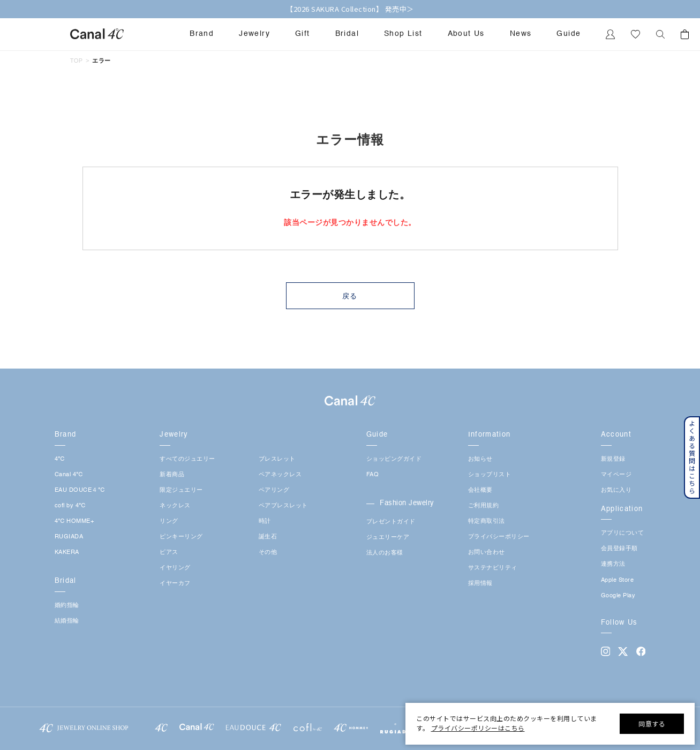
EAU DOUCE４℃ (80, 490)
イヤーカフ (175, 584)
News (521, 34)
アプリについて (623, 533)
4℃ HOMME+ (74, 522)
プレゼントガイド (391, 522)
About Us (466, 34)
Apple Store (618, 580)
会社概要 (480, 490)
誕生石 (268, 537)
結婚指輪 (67, 621)
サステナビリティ (493, 568)
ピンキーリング (181, 537)
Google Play (618, 596)
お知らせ (480, 459)
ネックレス (175, 506)
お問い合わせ (487, 553)
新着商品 (172, 475)
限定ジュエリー (181, 490)
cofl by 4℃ (70, 506)
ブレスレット (277, 459)
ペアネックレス (280, 475)
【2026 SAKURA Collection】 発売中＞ (350, 9)
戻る (350, 296)
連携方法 (613, 564)
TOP (77, 61)
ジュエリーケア (388, 538)
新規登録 (613, 459)
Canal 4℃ (69, 475)
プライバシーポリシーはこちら (478, 728)
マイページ (616, 475)
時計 (265, 522)
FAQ (373, 475)
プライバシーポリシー (499, 537)
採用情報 (480, 584)
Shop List (403, 34)
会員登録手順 (619, 549)
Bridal (347, 34)
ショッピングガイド (394, 459)
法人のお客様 (385, 553)
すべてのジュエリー (187, 459)
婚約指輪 (67, 606)
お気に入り (616, 490)
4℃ (60, 459)
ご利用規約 (484, 506)
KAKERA (67, 553)
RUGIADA (69, 537)
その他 (268, 553)
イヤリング (175, 568)
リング (169, 522)
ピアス (169, 553)
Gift (303, 34)
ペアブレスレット (283, 506)
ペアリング (274, 490)
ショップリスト (490, 475)
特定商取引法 (487, 522)
